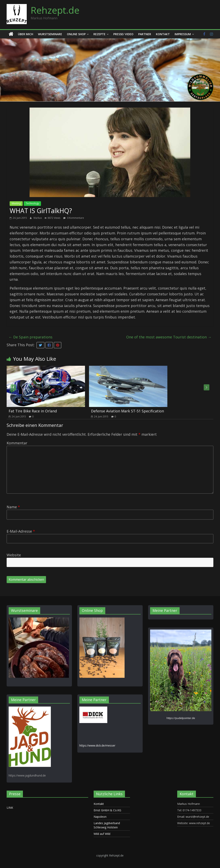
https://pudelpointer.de (181, 718)
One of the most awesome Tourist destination (169, 337)
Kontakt (163, 34)
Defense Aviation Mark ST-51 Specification (127, 411)
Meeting (16, 203)
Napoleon (100, 817)
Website (14, 555)
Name (13, 507)
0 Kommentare (74, 218)
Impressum (183, 34)
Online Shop (76, 34)
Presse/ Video (123, 34)
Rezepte (99, 34)
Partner (145, 34)
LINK (10, 808)
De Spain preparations (31, 337)
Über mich (26, 34)
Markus (38, 218)
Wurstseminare (50, 34)
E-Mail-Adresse (21, 531)
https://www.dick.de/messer (97, 745)
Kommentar (17, 443)
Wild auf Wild (102, 834)
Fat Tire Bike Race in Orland (33, 411)
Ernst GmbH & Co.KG (107, 810)
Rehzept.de (55, 10)
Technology (32, 203)
